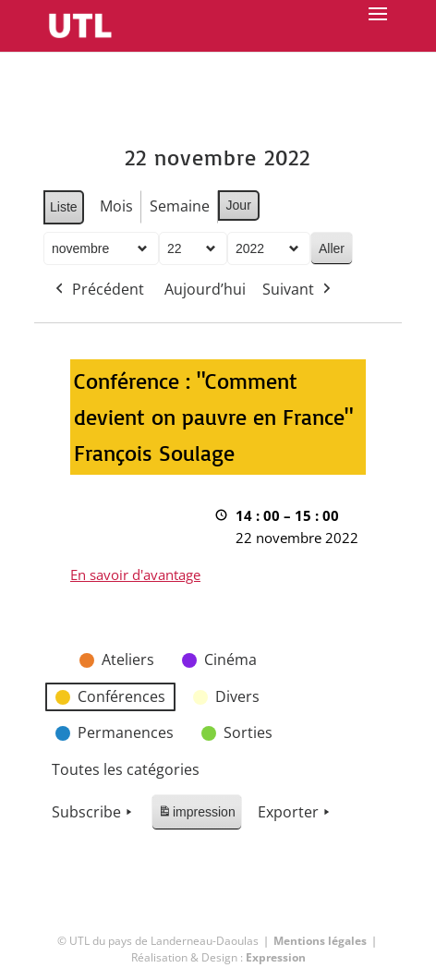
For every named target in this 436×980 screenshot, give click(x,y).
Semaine (180, 206)
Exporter (296, 813)
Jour (239, 205)
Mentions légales (320, 941)
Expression (276, 957)
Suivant (298, 290)
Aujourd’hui (205, 289)
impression (196, 815)
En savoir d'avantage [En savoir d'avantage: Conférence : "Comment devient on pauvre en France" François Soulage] (135, 575)
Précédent (98, 290)
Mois (116, 206)
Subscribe (94, 813)
